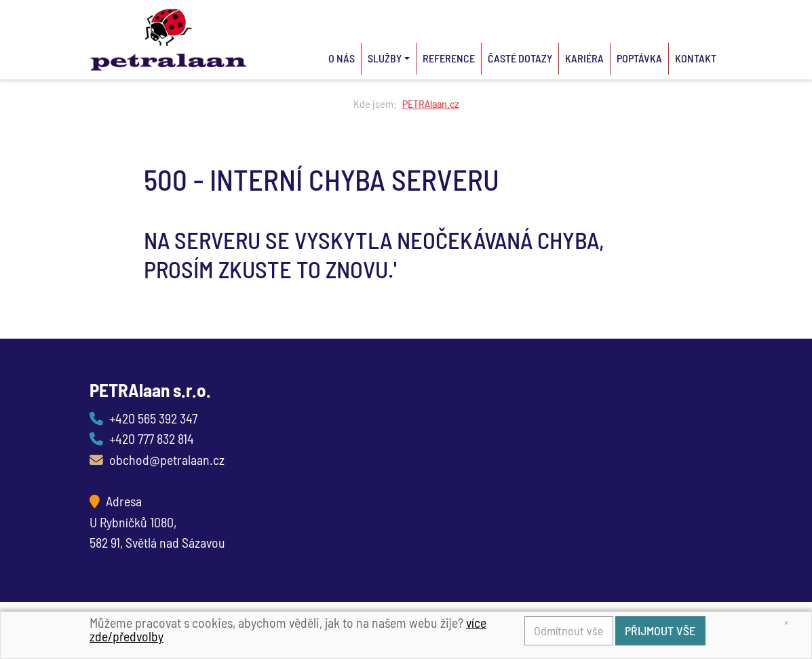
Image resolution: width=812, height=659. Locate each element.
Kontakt (696, 58)
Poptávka (639, 58)
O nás (342, 58)
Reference (449, 58)
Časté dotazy (520, 58)
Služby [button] (385, 58)
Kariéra (584, 58)
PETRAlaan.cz (431, 103)
